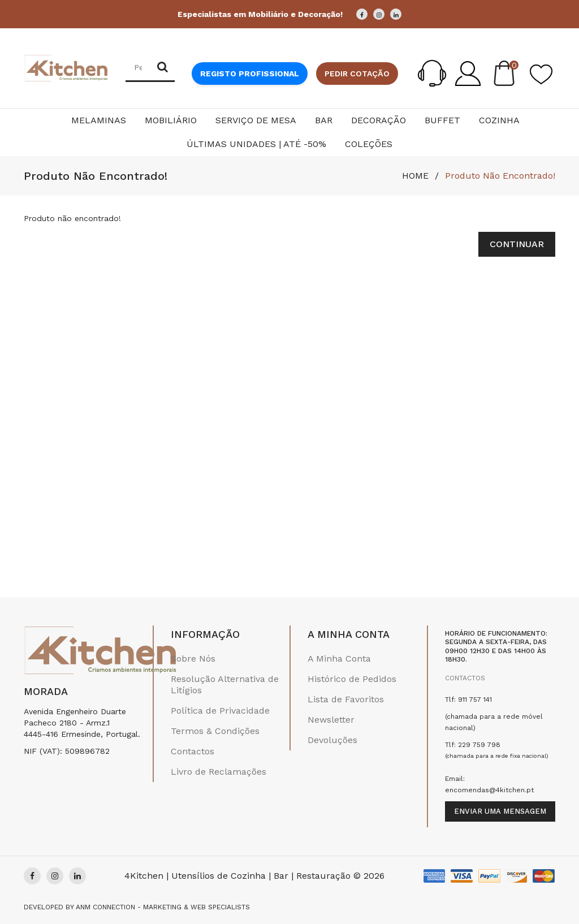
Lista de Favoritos (346, 699)
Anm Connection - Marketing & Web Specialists (163, 907)
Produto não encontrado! (500, 176)
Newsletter (331, 720)
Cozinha (499, 120)
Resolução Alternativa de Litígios (225, 685)
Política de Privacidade (220, 711)
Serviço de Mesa (256, 120)
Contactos (193, 751)
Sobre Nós (193, 659)
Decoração (379, 120)
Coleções (369, 144)
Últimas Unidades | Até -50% (256, 144)
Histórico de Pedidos (352, 679)
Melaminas (99, 120)
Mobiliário (171, 120)
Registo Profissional (250, 74)
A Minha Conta (339, 659)
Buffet (442, 120)
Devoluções (332, 740)
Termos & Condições (215, 731)
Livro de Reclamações (219, 772)
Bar (324, 120)
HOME (415, 176)
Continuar (517, 244)
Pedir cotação (357, 74)
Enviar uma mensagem (500, 811)
